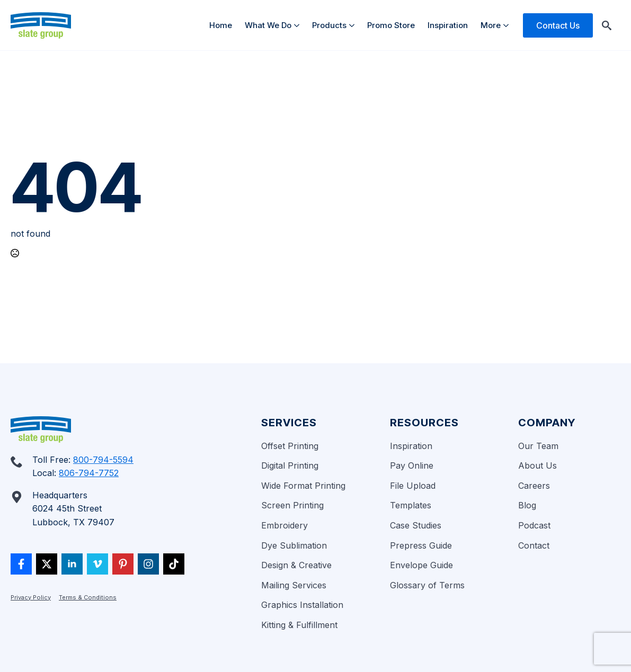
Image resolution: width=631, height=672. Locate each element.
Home (221, 25)
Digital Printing (290, 465)
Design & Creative (296, 565)
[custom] (21, 564)
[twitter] (47, 564)
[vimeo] (97, 564)
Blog (527, 505)
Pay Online (412, 465)
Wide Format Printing (303, 486)
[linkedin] (72, 564)
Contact (534, 545)
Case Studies (416, 525)
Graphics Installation (302, 605)
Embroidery (285, 525)
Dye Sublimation (294, 545)
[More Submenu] (508, 25)
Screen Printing (292, 505)
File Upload (413, 486)
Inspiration (448, 25)
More (491, 25)
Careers (534, 486)
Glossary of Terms (427, 585)
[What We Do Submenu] (299, 25)
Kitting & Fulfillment (299, 625)
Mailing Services (294, 585)
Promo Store (391, 25)
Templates (411, 505)
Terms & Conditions (88, 597)
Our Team (538, 446)
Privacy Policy (31, 597)
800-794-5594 (103, 460)
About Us (537, 465)
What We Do (268, 25)
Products (329, 25)
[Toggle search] (607, 25)
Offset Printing (290, 446)
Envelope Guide (421, 565)
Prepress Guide (421, 545)
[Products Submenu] (354, 25)
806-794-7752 (89, 473)
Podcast (534, 525)
